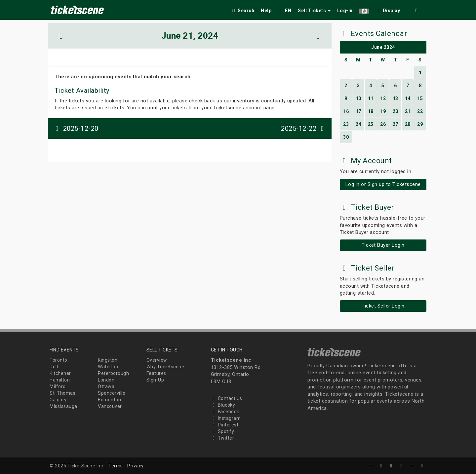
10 (358, 98)
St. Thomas (62, 393)
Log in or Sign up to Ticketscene (383, 184)
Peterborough (113, 373)
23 (346, 124)
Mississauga (63, 406)
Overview (157, 360)
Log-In (345, 11)
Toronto (59, 360)
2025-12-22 (304, 128)
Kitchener (60, 373)
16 (346, 111)
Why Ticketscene (165, 367)
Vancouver (110, 406)
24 (358, 124)
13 (396, 98)
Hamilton (60, 380)
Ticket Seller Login (383, 306)
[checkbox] (388, 9)
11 (371, 98)
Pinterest (225, 425)
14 (408, 98)
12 (383, 98)
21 (408, 111)
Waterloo (108, 367)
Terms (116, 466)
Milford (58, 386)
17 (358, 111)
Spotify (223, 431)
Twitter (223, 438)
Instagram (226, 418)
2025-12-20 (76, 128)
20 (396, 111)
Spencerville (112, 393)
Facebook (225, 412)
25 (371, 124)
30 (346, 137)
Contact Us (227, 398)
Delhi (55, 367)
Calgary (58, 400)
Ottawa (106, 386)
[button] (364, 9)
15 (420, 98)
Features (156, 373)
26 (383, 124)
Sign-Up (155, 380)
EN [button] (285, 11)
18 (371, 111)
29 (420, 124)
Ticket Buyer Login (383, 245)
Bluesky (223, 405)
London (106, 380)
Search (242, 11)
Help (266, 11)
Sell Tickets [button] (314, 11)
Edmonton (109, 400)
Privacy (136, 466)
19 (383, 111)
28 (408, 124)
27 (396, 124)
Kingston (108, 360)
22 (420, 111)
